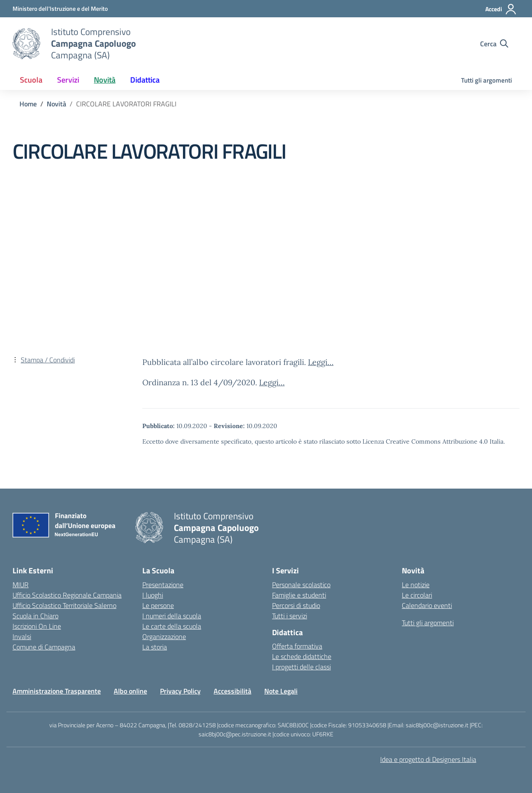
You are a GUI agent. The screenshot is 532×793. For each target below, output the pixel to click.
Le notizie (416, 585)
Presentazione (163, 585)
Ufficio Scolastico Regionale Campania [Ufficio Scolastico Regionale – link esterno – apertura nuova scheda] (67, 595)
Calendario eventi (427, 605)
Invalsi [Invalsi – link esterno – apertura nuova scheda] (22, 636)
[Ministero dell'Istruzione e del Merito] (60, 8)
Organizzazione (164, 636)
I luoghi (153, 595)
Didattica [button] (145, 80)
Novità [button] (105, 80)
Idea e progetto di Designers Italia (428, 759)
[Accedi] (501, 9)
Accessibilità (232, 691)
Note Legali (281, 691)
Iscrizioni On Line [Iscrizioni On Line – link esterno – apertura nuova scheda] (37, 626)
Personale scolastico (301, 585)
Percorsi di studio (296, 605)
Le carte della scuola (172, 626)
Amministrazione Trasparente (57, 691)
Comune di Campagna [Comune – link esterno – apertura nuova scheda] (44, 647)
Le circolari (417, 595)
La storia (155, 647)
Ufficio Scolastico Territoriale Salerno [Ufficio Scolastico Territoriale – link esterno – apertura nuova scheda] (64, 605)
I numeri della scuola (172, 616)
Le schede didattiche (302, 656)
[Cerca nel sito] (494, 44)
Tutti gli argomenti (487, 80)
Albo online (130, 691)
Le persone (158, 605)
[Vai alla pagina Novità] (56, 104)
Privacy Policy (180, 691)
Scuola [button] (31, 80)
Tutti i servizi (290, 616)
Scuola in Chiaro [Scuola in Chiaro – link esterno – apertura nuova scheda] (35, 616)
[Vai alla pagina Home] (28, 104)
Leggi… (321, 362)
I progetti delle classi (301, 667)
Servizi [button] (68, 80)
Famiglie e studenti (299, 595)
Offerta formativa (297, 646)
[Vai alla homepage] (26, 44)
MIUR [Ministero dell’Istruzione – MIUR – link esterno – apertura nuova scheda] (21, 585)
